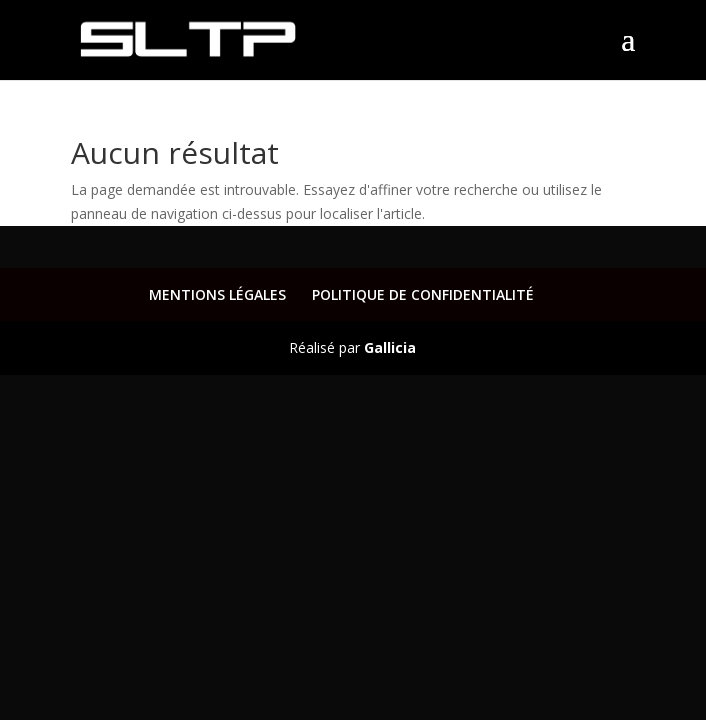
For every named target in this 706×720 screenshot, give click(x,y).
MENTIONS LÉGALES (217, 294)
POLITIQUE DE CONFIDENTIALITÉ (423, 294)
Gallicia (390, 347)
